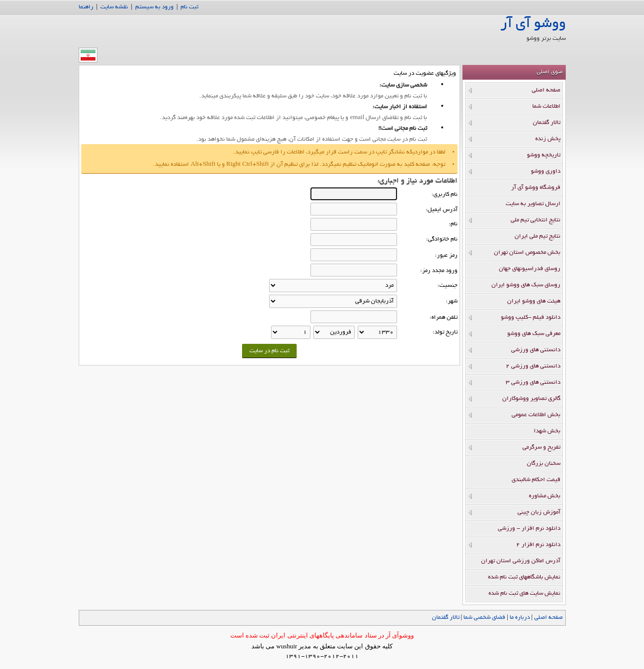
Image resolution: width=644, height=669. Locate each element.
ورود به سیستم (154, 7)
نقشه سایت (114, 7)
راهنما (86, 7)
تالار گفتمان (446, 618)
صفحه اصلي (549, 618)
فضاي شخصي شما (484, 618)
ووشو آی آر (533, 25)
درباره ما (520, 618)
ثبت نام (189, 7)
